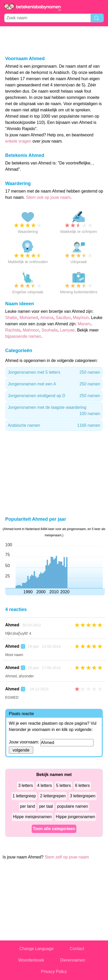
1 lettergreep (24, 796)
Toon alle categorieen (54, 829)
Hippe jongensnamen (75, 817)
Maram (84, 324)
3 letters (26, 785)
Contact (77, 949)
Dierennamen (73, 960)
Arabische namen (54, 425)
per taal (46, 806)
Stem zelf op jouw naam (67, 857)
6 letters (82, 785)
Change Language (37, 949)
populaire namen (73, 806)
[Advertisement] (54, 41)
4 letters (45, 785)
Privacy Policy (54, 972)
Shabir (11, 318)
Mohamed (29, 318)
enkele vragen (18, 141)
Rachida (13, 330)
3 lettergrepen (83, 796)
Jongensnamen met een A (54, 384)
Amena (47, 318)
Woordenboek (31, 960)
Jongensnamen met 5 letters (54, 372)
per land (28, 806)
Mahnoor (31, 330)
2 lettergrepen (53, 796)
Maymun (81, 318)
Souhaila (50, 330)
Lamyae (67, 330)
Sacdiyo (63, 318)
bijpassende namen (23, 336)
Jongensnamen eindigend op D (54, 396)
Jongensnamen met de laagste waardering (54, 411)
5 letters (63, 785)
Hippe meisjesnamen (32, 817)
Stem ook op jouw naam (48, 197)
